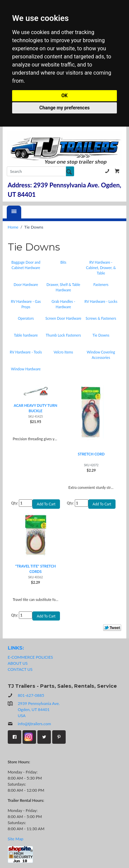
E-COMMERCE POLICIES (30, 657)
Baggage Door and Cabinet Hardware (26, 265)
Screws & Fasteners (101, 318)
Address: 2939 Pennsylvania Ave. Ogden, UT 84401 (64, 190)
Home (13, 227)
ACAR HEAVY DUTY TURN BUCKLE (36, 408)
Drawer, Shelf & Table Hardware (63, 287)
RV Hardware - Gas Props (26, 304)
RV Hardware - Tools (26, 352)
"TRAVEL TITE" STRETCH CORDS (36, 569)
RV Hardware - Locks (101, 301)
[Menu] (14, 212)
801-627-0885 (107, 171)
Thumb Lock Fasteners (63, 335)
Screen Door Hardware (63, 318)
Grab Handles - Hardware (63, 304)
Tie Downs (101, 335)
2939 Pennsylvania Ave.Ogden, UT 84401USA (39, 709)
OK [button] (64, 96)
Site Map (16, 839)
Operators (26, 318)
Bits (63, 262)
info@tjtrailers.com (29, 724)
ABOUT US (18, 663)
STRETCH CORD (91, 454)
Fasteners (101, 284)
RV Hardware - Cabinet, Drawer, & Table (101, 268)
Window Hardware (26, 369)
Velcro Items (63, 352)
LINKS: (16, 648)
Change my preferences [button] (64, 108)
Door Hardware (26, 284)
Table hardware (26, 335)
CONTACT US (20, 669)
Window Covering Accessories (101, 355)
